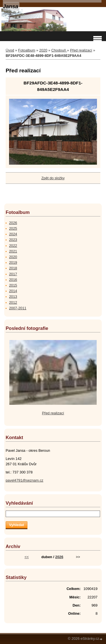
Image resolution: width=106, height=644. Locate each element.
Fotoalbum (27, 50)
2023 (13, 240)
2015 (13, 285)
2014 (13, 291)
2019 (13, 262)
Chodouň (59, 50)
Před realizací (81, 50)
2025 (13, 228)
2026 (13, 223)
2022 (13, 246)
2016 (13, 280)
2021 (13, 251)
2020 (43, 50)
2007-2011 (18, 308)
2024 (13, 234)
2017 (13, 274)
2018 (13, 268)
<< (27, 557)
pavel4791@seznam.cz (24, 480)
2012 (13, 302)
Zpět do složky (53, 178)
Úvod (10, 50)
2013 (13, 297)
